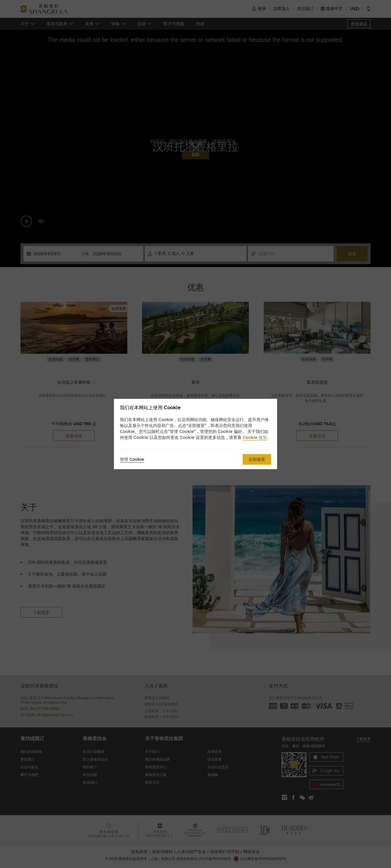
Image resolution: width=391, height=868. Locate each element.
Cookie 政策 (255, 437)
